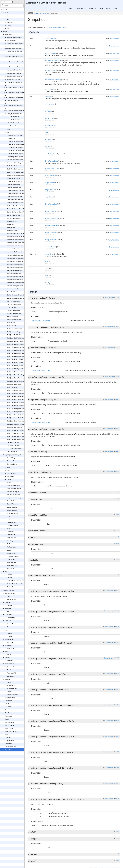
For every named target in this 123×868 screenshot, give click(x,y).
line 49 (117, 537)
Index (7, 630)
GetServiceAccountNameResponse (18, 212)
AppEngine (8, 13)
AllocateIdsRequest (13, 492)
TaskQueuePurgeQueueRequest (17, 403)
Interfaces (92, 8)
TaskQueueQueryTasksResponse (15, 111)
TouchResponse (12, 565)
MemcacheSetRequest (14, 73)
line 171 (117, 591)
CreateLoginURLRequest (15, 147)
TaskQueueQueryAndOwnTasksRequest (20, 409)
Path (6, 651)
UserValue (10, 676)
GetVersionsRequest (14, 215)
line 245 (117, 674)
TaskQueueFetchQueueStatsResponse (16, 92)
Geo (8, 627)
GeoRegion (11, 532)
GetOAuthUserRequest (14, 197)
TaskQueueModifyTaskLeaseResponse (19, 393)
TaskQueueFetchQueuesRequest (18, 366)
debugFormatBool (51, 204)
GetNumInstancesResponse (16, 194)
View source (62, 27)
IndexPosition (9, 725)
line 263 (117, 720)
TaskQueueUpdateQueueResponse (18, 433)
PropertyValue (9, 664)
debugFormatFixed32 (52, 218)
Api (8, 16)
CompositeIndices (13, 513)
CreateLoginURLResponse (16, 151)
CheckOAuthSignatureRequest (17, 141)
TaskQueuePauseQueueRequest (18, 396)
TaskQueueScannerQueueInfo (17, 424)
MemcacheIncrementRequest (13, 62)
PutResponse (11, 547)
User (7, 753)
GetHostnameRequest (14, 178)
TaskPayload (11, 323)
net (6, 572)
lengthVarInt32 (50, 190)
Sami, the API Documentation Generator (109, 867)
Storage (10, 605)
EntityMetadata (10, 698)
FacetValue (8, 615)
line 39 (117, 297)
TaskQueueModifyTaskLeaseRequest (19, 390)
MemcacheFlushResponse (16, 249)
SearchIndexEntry (11, 747)
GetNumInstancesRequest (15, 190)
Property (10, 633)
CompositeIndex (10, 593)
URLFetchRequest (13, 117)
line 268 (117, 736)
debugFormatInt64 (51, 240)
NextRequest (11, 541)
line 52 (117, 530)
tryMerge (48, 111)
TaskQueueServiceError (14, 114)
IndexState (10, 642)
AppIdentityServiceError (14, 37)
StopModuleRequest (14, 316)
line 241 (117, 658)
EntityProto (8, 608)
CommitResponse (12, 458)
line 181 (117, 611)
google (5, 31)
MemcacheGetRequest (14, 252)
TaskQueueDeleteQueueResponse (18, 350)
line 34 (117, 838)
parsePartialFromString (53, 61)
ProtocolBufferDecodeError (16, 581)
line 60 (117, 514)
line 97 (117, 575)
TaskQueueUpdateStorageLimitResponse (20, 439)
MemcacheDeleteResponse (13, 49)
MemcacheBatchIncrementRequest (18, 234)
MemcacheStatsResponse (15, 283)
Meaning (10, 661)
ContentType (11, 618)
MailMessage (11, 227)
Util (8, 28)
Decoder (10, 575)
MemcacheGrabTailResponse (13, 57)
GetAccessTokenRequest (15, 160)
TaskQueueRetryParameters (16, 421)
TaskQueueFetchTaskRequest (17, 372)
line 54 (117, 327)
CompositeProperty (11, 688)
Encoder (10, 578)
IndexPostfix (9, 645)
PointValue (10, 670)
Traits (101, 8)
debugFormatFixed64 (52, 225)
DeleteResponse (12, 525)
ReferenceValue (12, 667)
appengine (8, 34)
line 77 (117, 347)
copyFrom (48, 89)
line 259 (117, 705)
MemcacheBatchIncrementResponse (19, 237)
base (8, 129)
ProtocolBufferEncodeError (16, 584)
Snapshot (8, 679)
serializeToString (50, 39)
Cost (8, 467)
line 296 (117, 767)
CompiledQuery (12, 464)
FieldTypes (9, 713)
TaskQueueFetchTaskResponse (17, 375)
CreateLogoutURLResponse (16, 157)
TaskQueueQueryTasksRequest (17, 415)
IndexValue (11, 648)
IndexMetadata (10, 639)
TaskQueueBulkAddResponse (13, 87)
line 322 (117, 799)
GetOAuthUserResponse (15, 200)
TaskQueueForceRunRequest (16, 378)
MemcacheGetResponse (15, 52)
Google (5, 10)
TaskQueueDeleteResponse (16, 356)
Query (9, 479)
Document (8, 602)
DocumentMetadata (11, 695)
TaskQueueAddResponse (15, 332)
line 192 (117, 627)
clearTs (47, 276)
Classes (70, 8)
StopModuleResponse (14, 320)
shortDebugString (51, 154)
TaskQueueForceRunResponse (17, 381)
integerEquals (50, 254)
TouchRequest (12, 562)
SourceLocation (12, 307)
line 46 (117, 861)
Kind (8, 612)
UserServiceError (12, 126)
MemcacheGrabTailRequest (16, 258)
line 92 (117, 376)
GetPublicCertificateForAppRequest (18, 203)
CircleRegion (11, 501)
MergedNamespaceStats (15, 286)
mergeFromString (51, 70)
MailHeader (11, 224)
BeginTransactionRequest (15, 498)
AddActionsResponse (14, 489)
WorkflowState (12, 599)
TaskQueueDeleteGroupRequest (17, 341)
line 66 (117, 499)
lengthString (49, 197)
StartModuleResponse (14, 313)
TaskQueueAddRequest (14, 82)
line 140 (117, 451)
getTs (47, 261)
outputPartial (49, 118)
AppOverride (11, 138)
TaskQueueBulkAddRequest (16, 335)
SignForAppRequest (13, 301)
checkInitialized (50, 104)
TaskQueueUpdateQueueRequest (18, 430)
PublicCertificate (12, 292)
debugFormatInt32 (51, 233)
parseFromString (51, 53)
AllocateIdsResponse (14, 495)
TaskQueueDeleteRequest (15, 353)
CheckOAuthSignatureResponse (17, 144)
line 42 (117, 854)
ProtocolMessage (13, 587)
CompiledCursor (12, 461)
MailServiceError (12, 41)
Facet (7, 704)
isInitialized (49, 97)
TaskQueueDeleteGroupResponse (18, 344)
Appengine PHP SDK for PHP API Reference (46, 3)
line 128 (117, 428)
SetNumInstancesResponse (16, 298)
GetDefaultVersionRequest (16, 172)
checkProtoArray (50, 247)
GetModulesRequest (14, 184)
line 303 (117, 783)
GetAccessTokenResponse (16, 163)
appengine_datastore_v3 (13, 455)
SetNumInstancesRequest (15, 295)
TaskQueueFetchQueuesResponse (15, 97)
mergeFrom (49, 140)
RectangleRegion (13, 556)
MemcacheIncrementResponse (14, 67)
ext (8, 132)
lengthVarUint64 (50, 176)
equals (47, 147)
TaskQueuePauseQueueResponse (18, 399)
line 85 (117, 544)
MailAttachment (12, 221)
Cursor (9, 519)
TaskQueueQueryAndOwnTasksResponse (17, 106)
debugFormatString (51, 161)
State (9, 596)
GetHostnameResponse (15, 181)
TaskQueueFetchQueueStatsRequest (19, 360)
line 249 (117, 689)
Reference (8, 744)
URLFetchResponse (13, 120)
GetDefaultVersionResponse (16, 175)
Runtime (9, 22)
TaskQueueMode (12, 100)
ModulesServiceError (13, 79)
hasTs (47, 283)
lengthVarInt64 (50, 183)
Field (7, 710)
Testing (9, 25)
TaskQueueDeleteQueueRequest (18, 347)
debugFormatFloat (51, 211)
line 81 (117, 492)
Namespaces (81, 8)
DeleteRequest (12, 522)
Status (9, 682)
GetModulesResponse (14, 187)
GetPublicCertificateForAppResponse (19, 206)
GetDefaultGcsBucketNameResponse (19, 169)
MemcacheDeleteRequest (15, 44)
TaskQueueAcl (12, 326)
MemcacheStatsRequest (15, 280)
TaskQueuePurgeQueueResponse (18, 406)
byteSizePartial (50, 125)
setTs (47, 268)
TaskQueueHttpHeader (14, 384)
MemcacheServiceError (14, 70)
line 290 (117, 752)
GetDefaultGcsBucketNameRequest (18, 166)
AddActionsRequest (13, 486)
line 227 (117, 642)
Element (10, 655)
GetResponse (11, 473)
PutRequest (11, 476)
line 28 (117, 831)
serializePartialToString (53, 46)
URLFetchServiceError (14, 123)
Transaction (11, 569)
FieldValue (8, 621)
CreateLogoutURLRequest (15, 154)
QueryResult (11, 553)
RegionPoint (11, 559)
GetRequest (11, 535)
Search (116, 8)
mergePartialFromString (53, 80)
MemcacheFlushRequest (15, 246)
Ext (8, 19)
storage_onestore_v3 (10, 590)
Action (9, 482)
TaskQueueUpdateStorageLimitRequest (20, 436)
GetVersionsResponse (14, 218)
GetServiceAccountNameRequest (18, 209)
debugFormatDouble (52, 168)
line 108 (117, 399)
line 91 (117, 559)
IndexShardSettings (11, 731)
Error (8, 470)
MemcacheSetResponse (15, 76)
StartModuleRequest (14, 310)
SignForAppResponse (14, 304)
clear (46, 132)
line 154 (117, 472)
